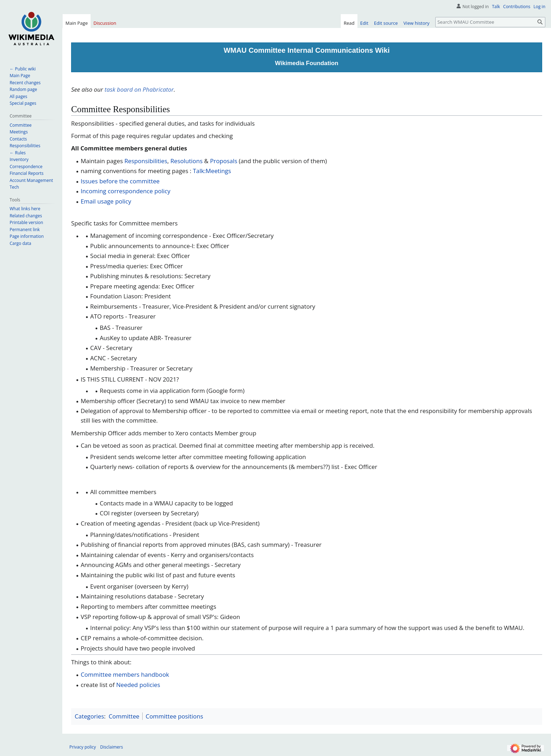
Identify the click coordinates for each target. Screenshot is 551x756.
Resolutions (186, 161)
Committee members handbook (125, 674)
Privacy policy (83, 747)
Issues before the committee (120, 181)
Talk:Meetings (212, 171)
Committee (124, 716)
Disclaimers (111, 747)
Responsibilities (146, 161)
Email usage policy (106, 201)
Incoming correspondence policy (126, 191)
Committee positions (174, 716)
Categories (89, 716)
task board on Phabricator (139, 89)
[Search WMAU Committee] (490, 22)
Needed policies (138, 685)
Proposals (223, 161)
